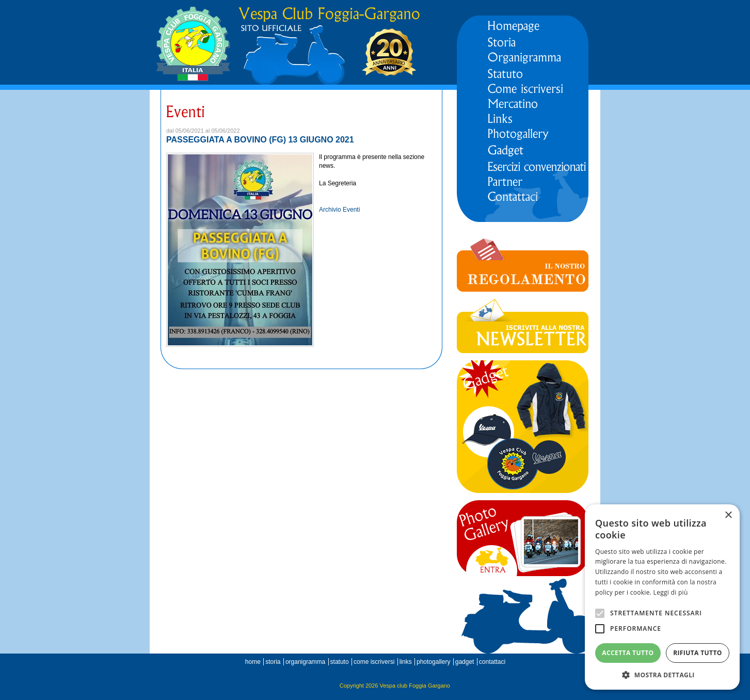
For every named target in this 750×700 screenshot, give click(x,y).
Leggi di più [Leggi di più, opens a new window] (671, 592)
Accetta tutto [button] (628, 653)
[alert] (662, 597)
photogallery (433, 662)
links (406, 662)
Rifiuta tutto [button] (698, 653)
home (253, 662)
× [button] (728, 515)
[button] (662, 674)
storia (273, 662)
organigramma (305, 662)
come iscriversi (374, 662)
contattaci (492, 662)
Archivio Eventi (339, 210)
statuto (340, 662)
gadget (465, 662)
